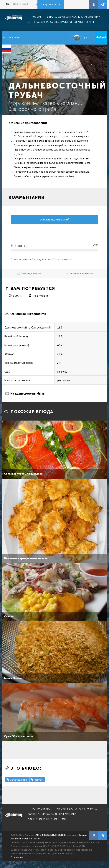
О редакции (17, 857)
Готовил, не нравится (82, 274)
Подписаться (51, 5)
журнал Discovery (14, 818)
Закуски (39, 780)
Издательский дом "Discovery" (14, 20)
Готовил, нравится (31, 274)
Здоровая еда (19, 780)
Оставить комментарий (54, 220)
